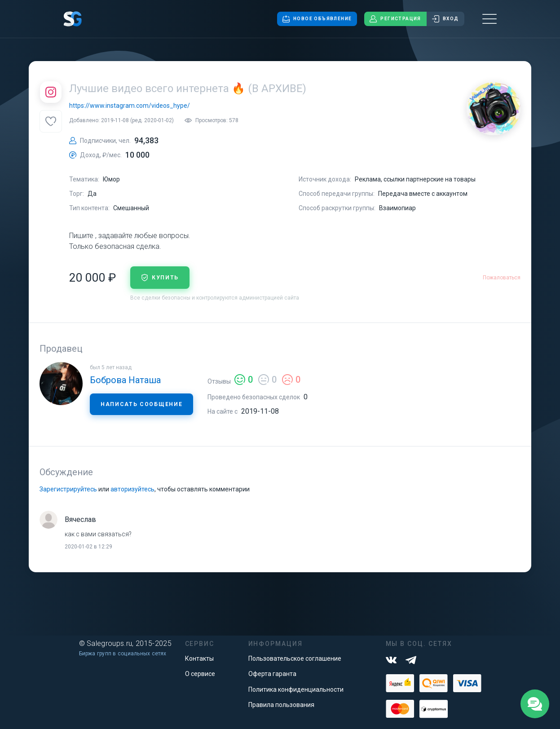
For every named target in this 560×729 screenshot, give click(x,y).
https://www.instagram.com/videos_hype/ (130, 106)
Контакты (199, 658)
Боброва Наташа (125, 380)
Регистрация (395, 19)
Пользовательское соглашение (295, 658)
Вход (445, 19)
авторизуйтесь (132, 489)
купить (160, 278)
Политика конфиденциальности (296, 689)
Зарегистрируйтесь (68, 489)
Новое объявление (317, 19)
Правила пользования (281, 705)
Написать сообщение (141, 404)
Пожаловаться (502, 278)
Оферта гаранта (272, 674)
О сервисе (200, 674)
